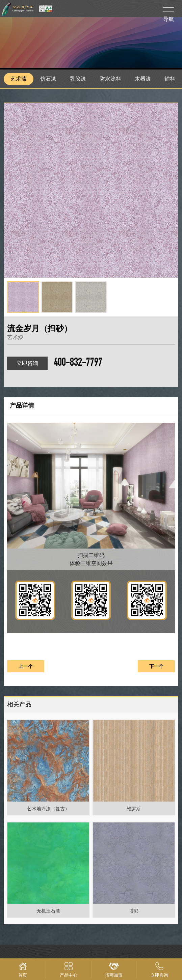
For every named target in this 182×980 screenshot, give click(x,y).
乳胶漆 (78, 79)
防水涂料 (110, 79)
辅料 (170, 79)
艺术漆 (19, 79)
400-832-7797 (78, 363)
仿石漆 (48, 79)
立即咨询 (27, 363)
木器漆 (143, 79)
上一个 (26, 666)
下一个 (156, 666)
